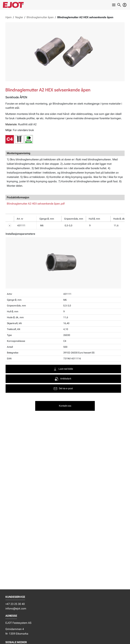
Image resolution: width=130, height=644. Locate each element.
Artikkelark (63, 379)
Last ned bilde (63, 369)
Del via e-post (63, 389)
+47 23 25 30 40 (15, 604)
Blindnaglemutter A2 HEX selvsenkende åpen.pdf (36, 204)
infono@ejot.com (16, 609)
